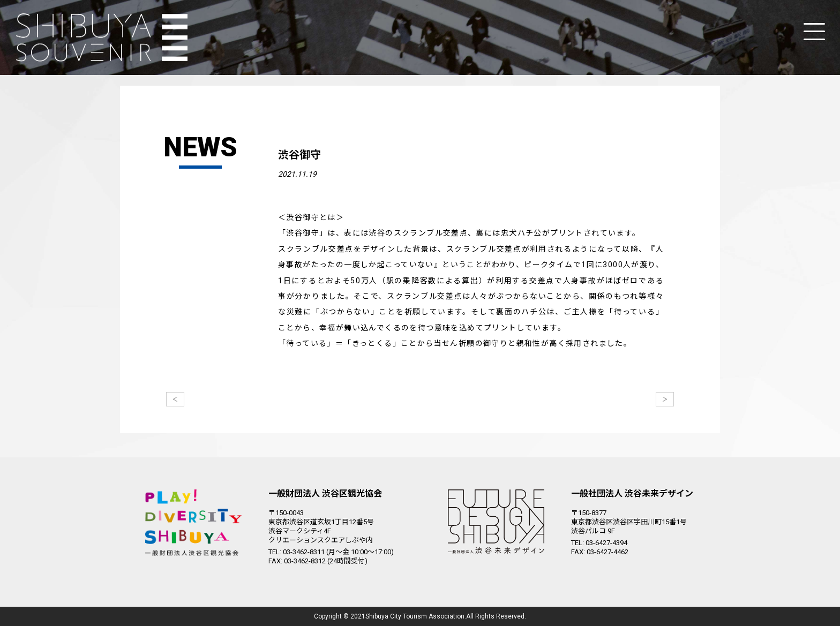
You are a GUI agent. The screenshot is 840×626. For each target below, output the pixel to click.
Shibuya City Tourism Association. (416, 616)
